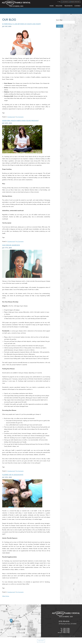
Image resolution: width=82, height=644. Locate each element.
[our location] (12, 621)
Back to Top (41, 641)
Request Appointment (75, 2)
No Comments (20, 117)
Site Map (74, 636)
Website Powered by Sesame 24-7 (65, 636)
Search (60, 26)
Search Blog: (59, 20)
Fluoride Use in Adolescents (13, 475)
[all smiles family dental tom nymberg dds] (66, 614)
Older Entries (6, 596)
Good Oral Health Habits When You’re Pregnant (20, 121)
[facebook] (58, 2)
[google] (60, 2)
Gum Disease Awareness (11, 245)
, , (68, 624)
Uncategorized (11, 117)
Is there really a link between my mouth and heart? (22, 24)
